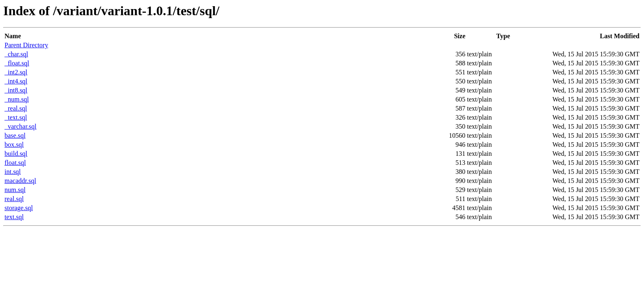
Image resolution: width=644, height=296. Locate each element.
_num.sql (17, 99)
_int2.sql (16, 72)
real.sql (14, 199)
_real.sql (16, 108)
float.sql (15, 163)
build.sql (16, 154)
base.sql (15, 135)
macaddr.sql (20, 181)
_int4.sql (16, 81)
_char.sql (16, 54)
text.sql (14, 217)
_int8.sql (16, 90)
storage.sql (19, 208)
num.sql (15, 190)
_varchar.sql (21, 126)
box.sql (14, 145)
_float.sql (17, 63)
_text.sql (16, 117)
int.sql (13, 172)
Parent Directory (26, 45)
